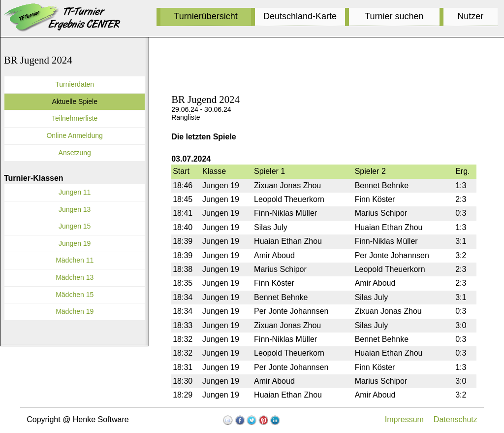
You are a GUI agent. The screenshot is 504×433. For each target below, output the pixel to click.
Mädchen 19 (75, 311)
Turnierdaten (75, 84)
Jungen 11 (75, 192)
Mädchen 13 (75, 277)
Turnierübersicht (205, 16)
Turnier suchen (394, 16)
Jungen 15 (75, 226)
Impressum (404, 419)
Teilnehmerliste (75, 118)
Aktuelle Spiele (75, 101)
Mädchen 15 (75, 295)
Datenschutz (456, 419)
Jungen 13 (75, 209)
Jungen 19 (75, 243)
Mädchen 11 (75, 260)
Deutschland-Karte (300, 16)
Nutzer (470, 16)
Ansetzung (75, 153)
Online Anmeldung (74, 135)
